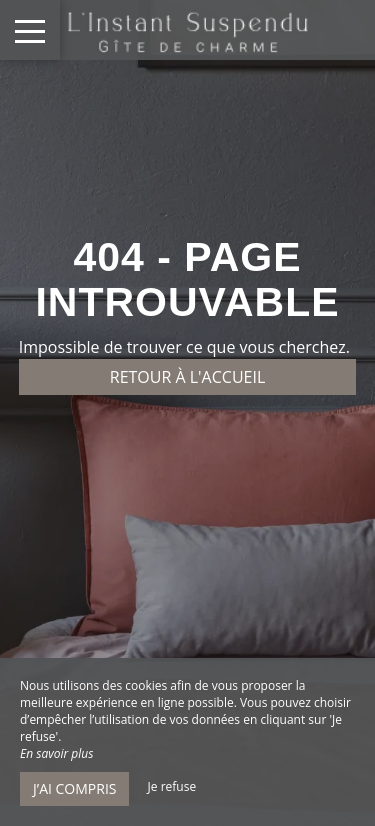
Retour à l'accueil (188, 377)
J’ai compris (74, 788)
